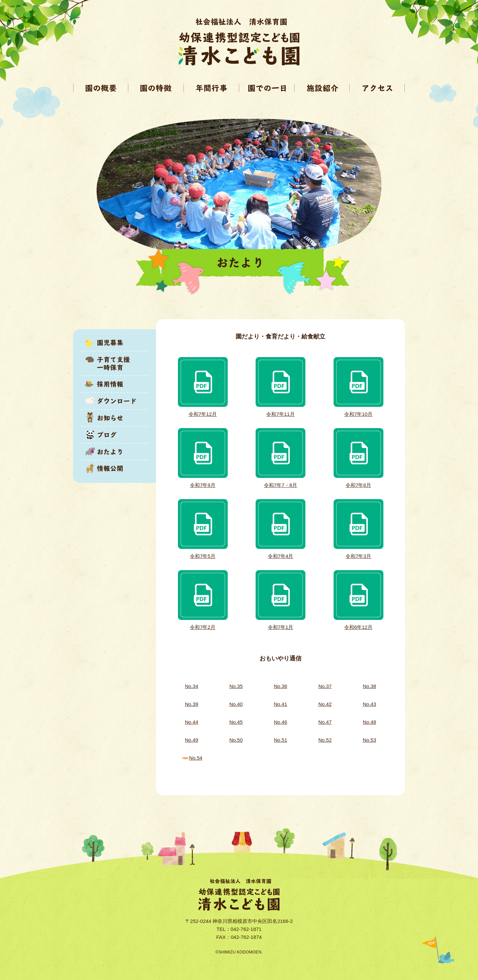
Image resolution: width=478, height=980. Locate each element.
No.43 (369, 704)
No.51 (280, 740)
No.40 (236, 704)
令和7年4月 (281, 556)
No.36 (280, 686)
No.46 (280, 722)
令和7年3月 (358, 556)
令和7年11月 (280, 414)
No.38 (369, 686)
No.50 (236, 740)
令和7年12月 (203, 414)
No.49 (192, 740)
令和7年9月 (203, 485)
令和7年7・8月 (280, 485)
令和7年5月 (203, 556)
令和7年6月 (358, 485)
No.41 (280, 704)
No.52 (325, 740)
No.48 (369, 722)
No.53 (369, 740)
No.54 (196, 758)
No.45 (236, 722)
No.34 (192, 686)
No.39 (192, 704)
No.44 (192, 722)
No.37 (325, 686)
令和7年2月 (203, 627)
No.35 (236, 686)
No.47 (325, 722)
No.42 (325, 704)
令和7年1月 (281, 627)
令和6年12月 (358, 627)
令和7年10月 (358, 414)
